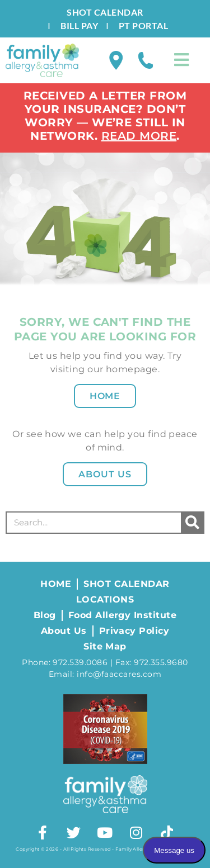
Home (105, 396)
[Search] (192, 523)
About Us (105, 474)
